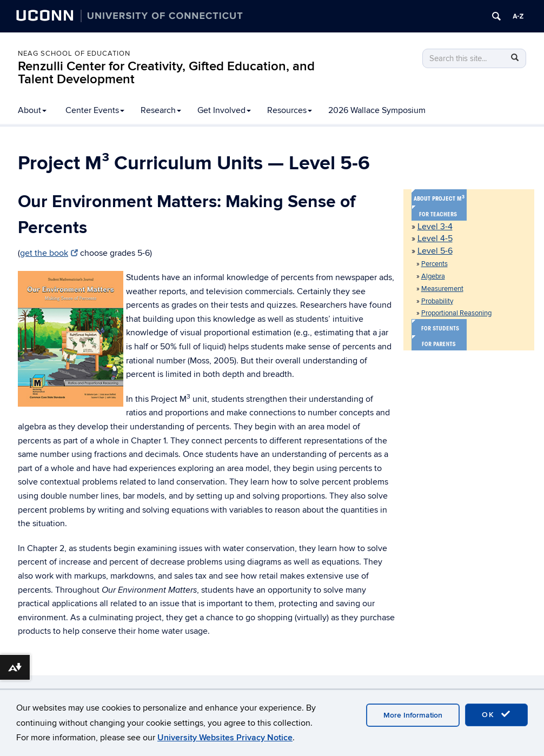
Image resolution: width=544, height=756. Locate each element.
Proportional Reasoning (456, 313)
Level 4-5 (435, 238)
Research (161, 110)
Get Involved (224, 110)
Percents (434, 264)
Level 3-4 (435, 227)
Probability (437, 301)
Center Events (95, 110)
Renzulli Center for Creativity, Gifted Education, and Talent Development (166, 73)
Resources (290, 110)
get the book (49, 253)
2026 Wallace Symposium (377, 110)
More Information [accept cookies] (413, 715)
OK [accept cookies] (496, 714)
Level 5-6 (435, 251)
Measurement (442, 289)
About (32, 110)
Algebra (433, 276)
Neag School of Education (74, 54)
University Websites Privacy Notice (225, 738)
